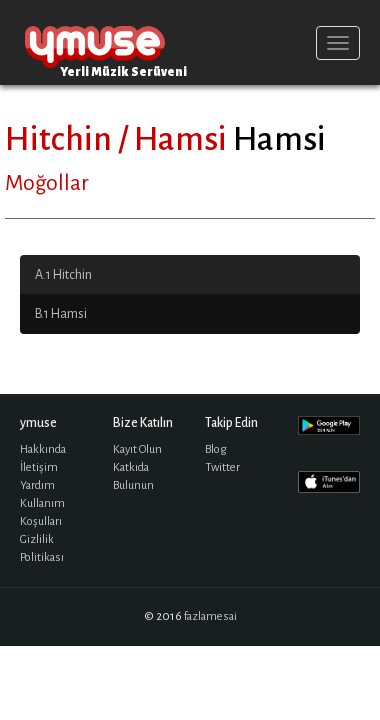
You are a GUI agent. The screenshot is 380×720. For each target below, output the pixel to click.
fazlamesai (210, 616)
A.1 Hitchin (63, 275)
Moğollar (47, 183)
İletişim (39, 467)
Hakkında (43, 449)
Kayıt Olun (137, 449)
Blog (216, 449)
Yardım (37, 485)
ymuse (95, 42)
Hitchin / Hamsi (116, 139)
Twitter (222, 467)
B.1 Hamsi (61, 314)
